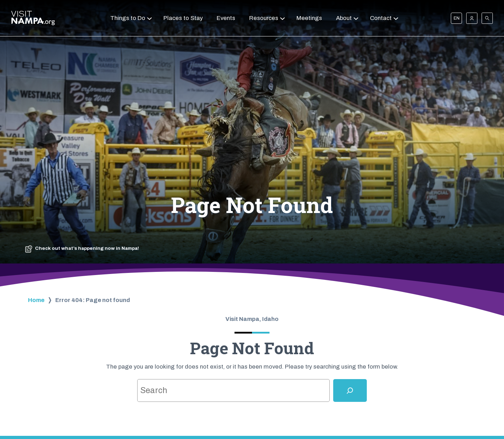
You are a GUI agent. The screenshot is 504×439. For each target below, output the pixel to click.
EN (457, 18)
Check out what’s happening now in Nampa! (87, 248)
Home (36, 300)
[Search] (350, 390)
